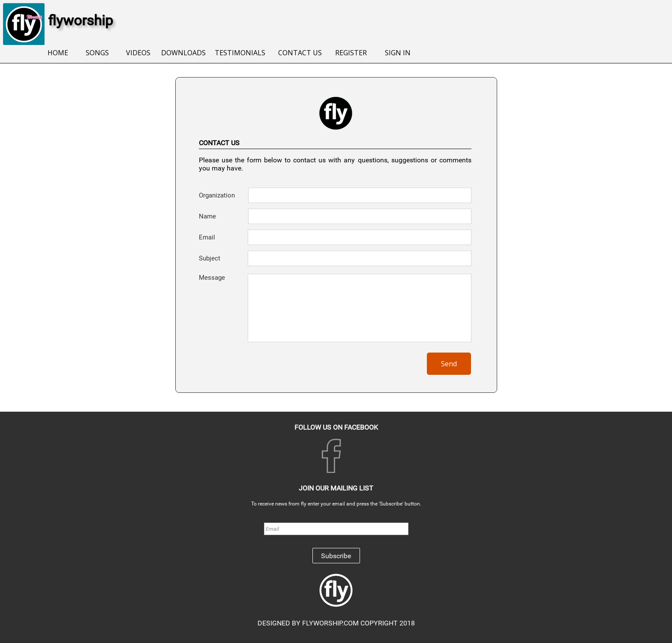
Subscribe (336, 556)
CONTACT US (300, 53)
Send (449, 364)
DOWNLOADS (183, 53)
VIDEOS (138, 53)
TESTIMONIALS (240, 53)
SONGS (97, 53)
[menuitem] (58, 53)
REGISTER (351, 53)
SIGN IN (398, 53)
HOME (58, 53)
